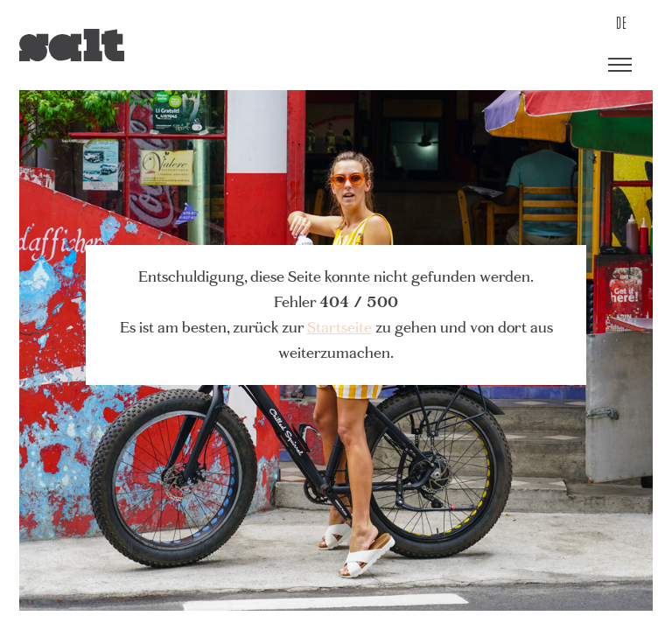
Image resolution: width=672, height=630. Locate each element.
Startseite (339, 327)
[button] (620, 65)
